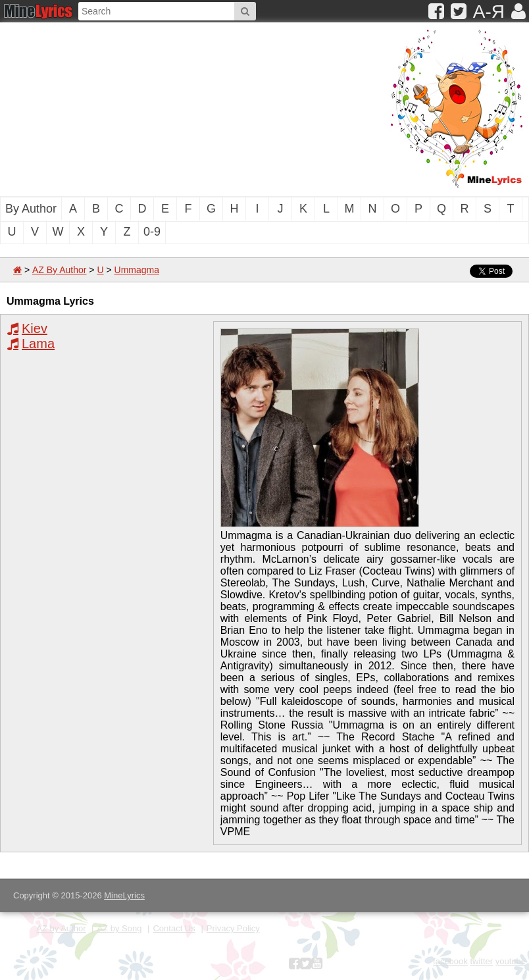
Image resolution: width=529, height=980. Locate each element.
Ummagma (137, 270)
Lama (38, 344)
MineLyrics (124, 895)
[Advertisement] (174, 108)
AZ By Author (59, 270)
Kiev (35, 328)
